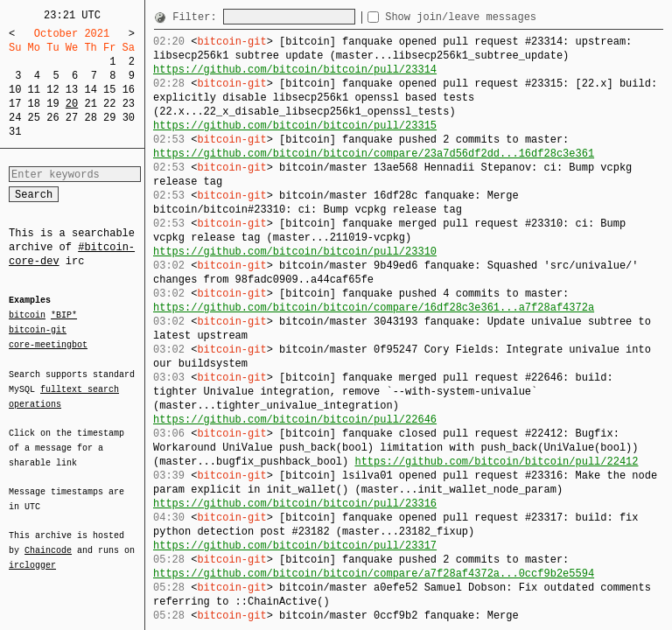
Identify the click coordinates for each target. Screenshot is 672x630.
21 (90, 104)
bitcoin (27, 316)
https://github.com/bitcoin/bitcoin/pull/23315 (295, 126)
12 (52, 90)
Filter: (198, 17)
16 (129, 90)
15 (109, 90)
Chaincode (48, 540)
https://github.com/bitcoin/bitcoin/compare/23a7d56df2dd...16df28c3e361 (374, 154)
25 (34, 118)
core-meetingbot (48, 344)
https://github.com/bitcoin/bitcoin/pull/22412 (496, 462)
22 (109, 104)
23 (129, 104)
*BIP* (64, 316)
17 (15, 104)
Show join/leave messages (492, 17)
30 (129, 118)
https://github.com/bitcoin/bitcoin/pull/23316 (295, 504)
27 (72, 118)
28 (90, 118)
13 (72, 90)
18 (34, 104)
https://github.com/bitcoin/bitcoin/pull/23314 (295, 70)
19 (52, 104)
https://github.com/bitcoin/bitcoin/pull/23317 (295, 546)
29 (109, 118)
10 (15, 90)
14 (90, 90)
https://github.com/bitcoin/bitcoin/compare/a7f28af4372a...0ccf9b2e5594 (374, 574)
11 (34, 90)
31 (15, 132)
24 (15, 118)
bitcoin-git (38, 330)
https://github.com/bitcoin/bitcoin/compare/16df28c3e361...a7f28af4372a (374, 308)
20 (72, 104)
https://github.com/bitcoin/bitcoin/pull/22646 (295, 420)
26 (52, 118)
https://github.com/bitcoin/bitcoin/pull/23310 (295, 252)
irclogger (32, 554)
